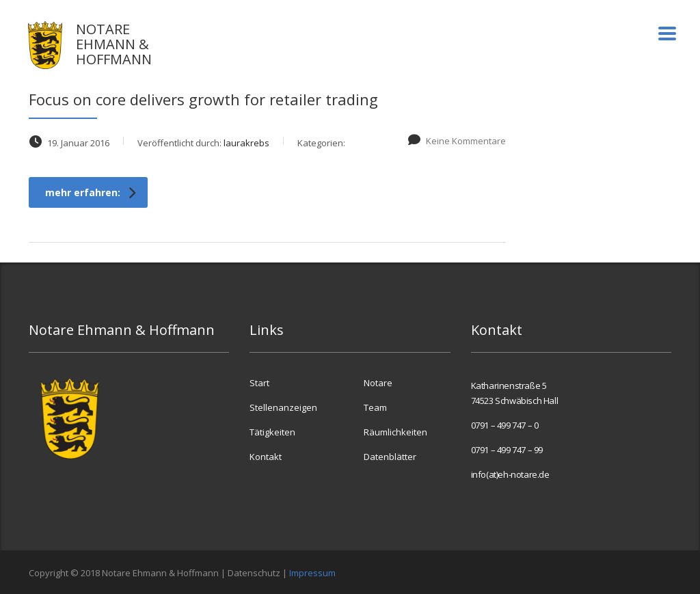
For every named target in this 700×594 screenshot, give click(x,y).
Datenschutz (254, 573)
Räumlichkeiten (395, 432)
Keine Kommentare (457, 141)
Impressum (312, 573)
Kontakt (266, 457)
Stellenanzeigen (283, 407)
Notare (378, 383)
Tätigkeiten (272, 432)
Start (259, 383)
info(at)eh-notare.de (510, 474)
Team (375, 407)
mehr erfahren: (90, 192)
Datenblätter (390, 457)
